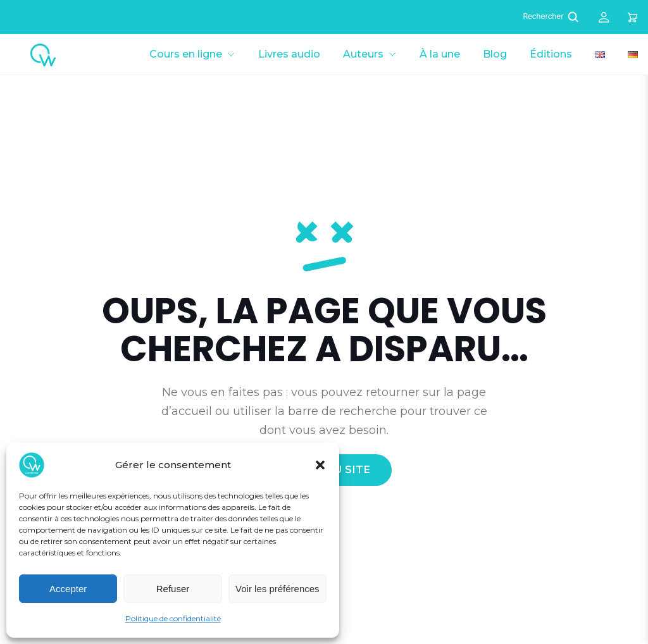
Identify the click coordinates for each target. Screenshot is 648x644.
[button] (320, 465)
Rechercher (552, 17)
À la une (440, 54)
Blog (495, 54)
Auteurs (363, 54)
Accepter (68, 589)
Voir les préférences (277, 589)
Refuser (173, 589)
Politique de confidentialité (173, 618)
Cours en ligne (186, 54)
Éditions (551, 54)
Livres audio (289, 54)
